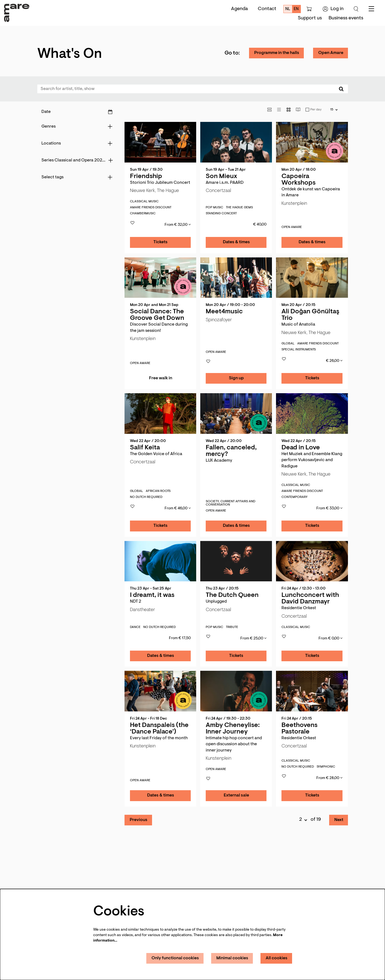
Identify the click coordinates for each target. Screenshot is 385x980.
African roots (158, 491)
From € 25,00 (253, 638)
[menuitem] (310, 18)
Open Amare (331, 53)
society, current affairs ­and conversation (231, 503)
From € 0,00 (331, 638)
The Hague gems (239, 208)
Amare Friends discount (151, 208)
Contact (267, 9)
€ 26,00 (334, 361)
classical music (144, 202)
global (288, 344)
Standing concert (221, 214)
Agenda (240, 9)
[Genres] (77, 127)
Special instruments (299, 350)
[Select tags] (77, 177)
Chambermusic (143, 214)
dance (135, 627)
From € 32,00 (178, 225)
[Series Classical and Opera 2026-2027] (77, 160)
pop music (214, 208)
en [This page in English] (296, 9)
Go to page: (27, 544)
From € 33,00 (329, 508)
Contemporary (295, 497)
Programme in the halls (277, 53)
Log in (333, 9)
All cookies (277, 958)
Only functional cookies (175, 958)
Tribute (232, 627)
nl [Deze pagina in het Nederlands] (288, 9)
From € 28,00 (329, 778)
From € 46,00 (178, 508)
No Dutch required (146, 497)
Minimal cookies (232, 958)
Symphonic (326, 767)
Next (339, 820)
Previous (139, 820)
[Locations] (77, 143)
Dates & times (236, 242)
